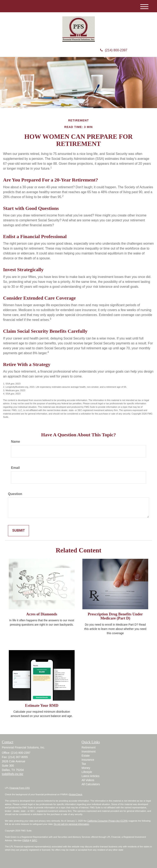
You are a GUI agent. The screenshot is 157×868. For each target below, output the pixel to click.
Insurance (88, 760)
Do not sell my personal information (71, 824)
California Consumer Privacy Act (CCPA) (108, 821)
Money (86, 768)
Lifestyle (87, 772)
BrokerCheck (76, 794)
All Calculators (91, 784)
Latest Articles (90, 776)
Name (16, 442)
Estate (86, 756)
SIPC (34, 840)
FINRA (26, 840)
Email (15, 468)
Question (15, 494)
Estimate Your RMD (42, 705)
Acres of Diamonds (42, 614)
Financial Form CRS (20, 788)
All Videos (88, 780)
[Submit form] (19, 531)
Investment (89, 752)
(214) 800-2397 (114, 50)
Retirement (89, 747)
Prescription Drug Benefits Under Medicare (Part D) (115, 616)
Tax (84, 764)
